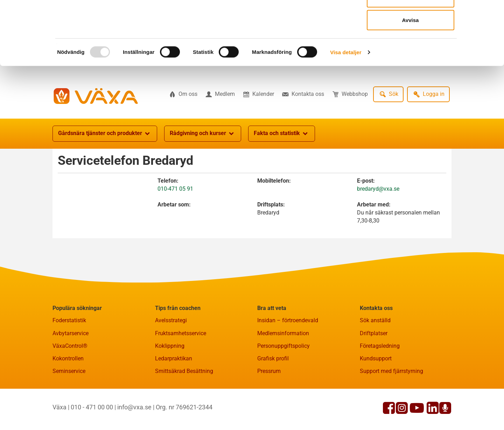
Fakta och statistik (282, 168)
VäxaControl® (70, 380)
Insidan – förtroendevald (288, 355)
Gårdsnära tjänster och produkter (105, 168)
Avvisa (411, 64)
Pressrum (269, 405)
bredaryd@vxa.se (378, 223)
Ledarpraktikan (174, 393)
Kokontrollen (68, 393)
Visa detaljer (346, 96)
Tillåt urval (410, 41)
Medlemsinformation (283, 368)
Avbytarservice (71, 368)
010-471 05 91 (175, 223)
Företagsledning (380, 380)
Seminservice (69, 405)
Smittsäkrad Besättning (184, 405)
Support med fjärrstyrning (391, 405)
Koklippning (170, 380)
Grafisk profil (273, 393)
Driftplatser (374, 368)
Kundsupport (376, 393)
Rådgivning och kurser (203, 168)
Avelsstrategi (171, 355)
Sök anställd (375, 355)
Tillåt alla (411, 18)
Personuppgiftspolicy (283, 380)
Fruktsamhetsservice (181, 368)
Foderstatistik (69, 355)
